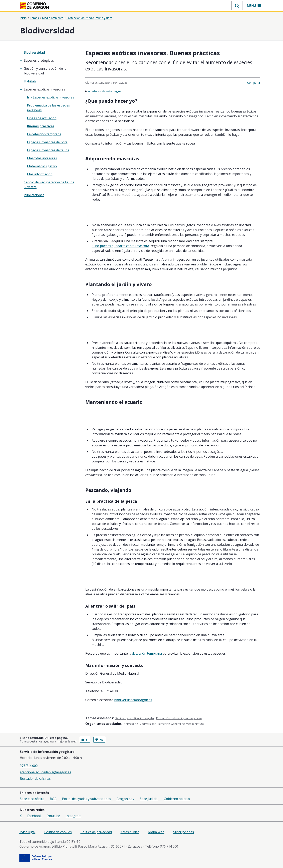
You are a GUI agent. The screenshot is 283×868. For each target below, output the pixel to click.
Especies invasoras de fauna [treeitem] (48, 150)
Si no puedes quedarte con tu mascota (120, 246)
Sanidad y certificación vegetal (135, 718)
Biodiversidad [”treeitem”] (34, 52)
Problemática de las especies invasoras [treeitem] (48, 108)
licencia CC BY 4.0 (68, 842)
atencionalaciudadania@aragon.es (45, 772)
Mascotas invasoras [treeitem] (42, 158)
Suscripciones (184, 832)
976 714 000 (29, 766)
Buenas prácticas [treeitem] (41, 126)
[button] (237, 6)
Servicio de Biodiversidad (140, 724)
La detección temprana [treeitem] (44, 134)
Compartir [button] (254, 83)
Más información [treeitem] (40, 174)
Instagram (74, 816)
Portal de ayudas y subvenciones (87, 799)
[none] (50, 52)
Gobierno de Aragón (35, 846)
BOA (53, 799)
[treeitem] (50, 60)
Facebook (34, 816)
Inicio (23, 18)
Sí (85, 740)
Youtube (54, 816)
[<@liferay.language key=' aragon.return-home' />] (34, 6)
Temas (34, 18)
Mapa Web (156, 832)
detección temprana (147, 653)
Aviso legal (27, 832)
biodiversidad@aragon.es (133, 700)
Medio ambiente (53, 18)
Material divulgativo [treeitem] (42, 166)
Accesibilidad (130, 832)
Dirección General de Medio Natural (181, 724)
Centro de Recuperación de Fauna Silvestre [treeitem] (49, 185)
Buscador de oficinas (35, 779)
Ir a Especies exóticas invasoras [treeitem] (51, 97)
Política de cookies (58, 832)
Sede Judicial (149, 799)
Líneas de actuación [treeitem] (42, 118)
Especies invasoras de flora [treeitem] (47, 142)
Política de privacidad (96, 832)
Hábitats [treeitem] (30, 81)
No (99, 740)
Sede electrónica (32, 799)
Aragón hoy (125, 799)
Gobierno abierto (177, 799)
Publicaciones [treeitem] (34, 195)
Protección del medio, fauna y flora (89, 18)
